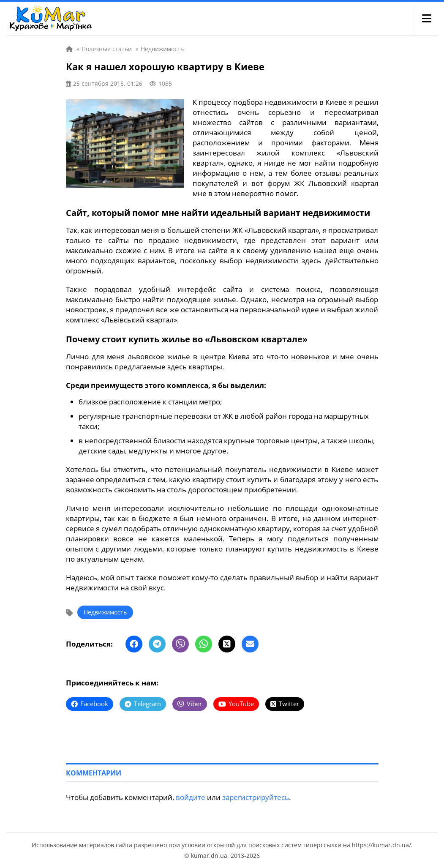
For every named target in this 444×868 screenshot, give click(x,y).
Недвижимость (105, 612)
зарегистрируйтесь (256, 797)
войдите (191, 797)
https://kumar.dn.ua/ (381, 845)
